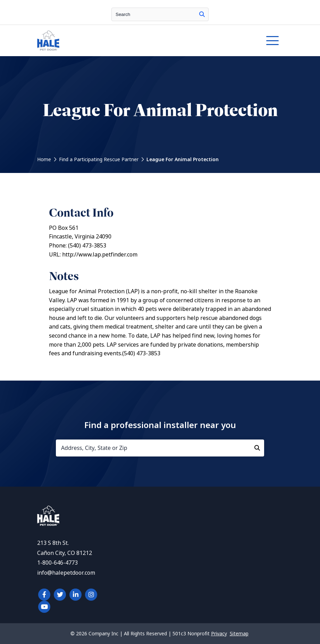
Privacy (219, 634)
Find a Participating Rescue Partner (99, 159)
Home (44, 159)
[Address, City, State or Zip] (160, 448)
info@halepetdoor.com (66, 573)
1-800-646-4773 (57, 563)
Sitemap (239, 634)
